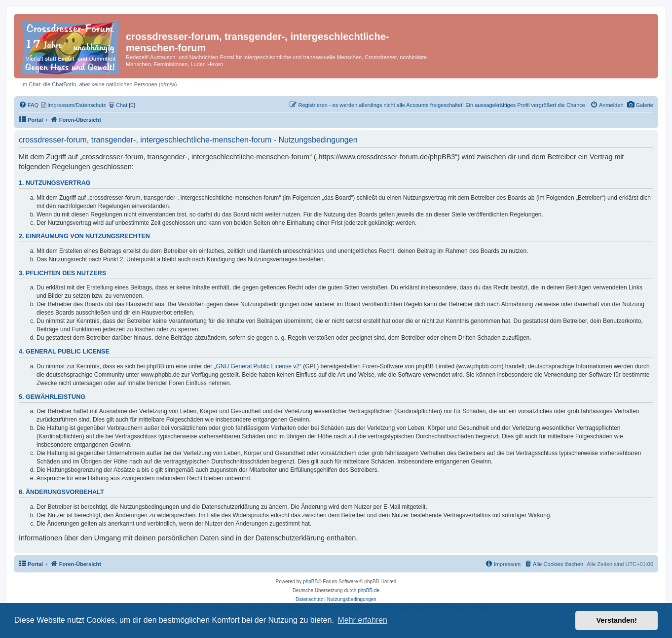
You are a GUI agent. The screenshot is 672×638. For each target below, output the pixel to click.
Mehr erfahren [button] (362, 620)
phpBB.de (369, 590)
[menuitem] (640, 105)
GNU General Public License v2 (258, 366)
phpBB (310, 582)
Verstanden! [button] (617, 620)
